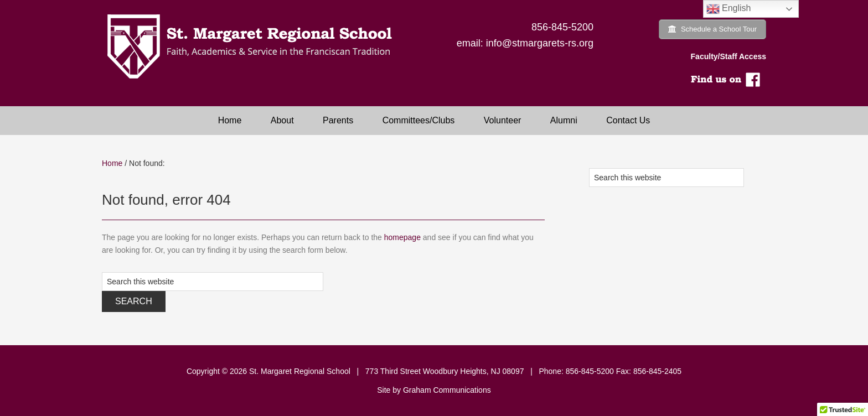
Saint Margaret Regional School (257, 47)
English (729, 9)
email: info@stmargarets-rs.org (525, 43)
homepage (402, 237)
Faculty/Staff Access (728, 56)
